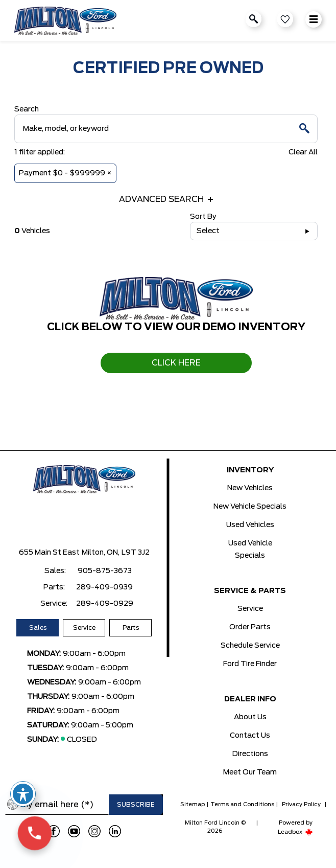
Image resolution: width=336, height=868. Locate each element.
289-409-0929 (105, 604)
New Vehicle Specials (250, 507)
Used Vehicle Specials (250, 550)
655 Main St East (49, 553)
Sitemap (193, 804)
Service (84, 628)
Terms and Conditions (242, 804)
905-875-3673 (105, 571)
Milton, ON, (101, 553)
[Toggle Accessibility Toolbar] (23, 794)
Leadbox (295, 832)
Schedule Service (250, 646)
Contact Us (250, 736)
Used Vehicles (250, 525)
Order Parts (250, 627)
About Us (250, 717)
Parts (131, 628)
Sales (38, 628)
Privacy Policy (301, 804)
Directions (250, 754)
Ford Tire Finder (250, 664)
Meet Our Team (250, 772)
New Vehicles (250, 488)
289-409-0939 (104, 587)
